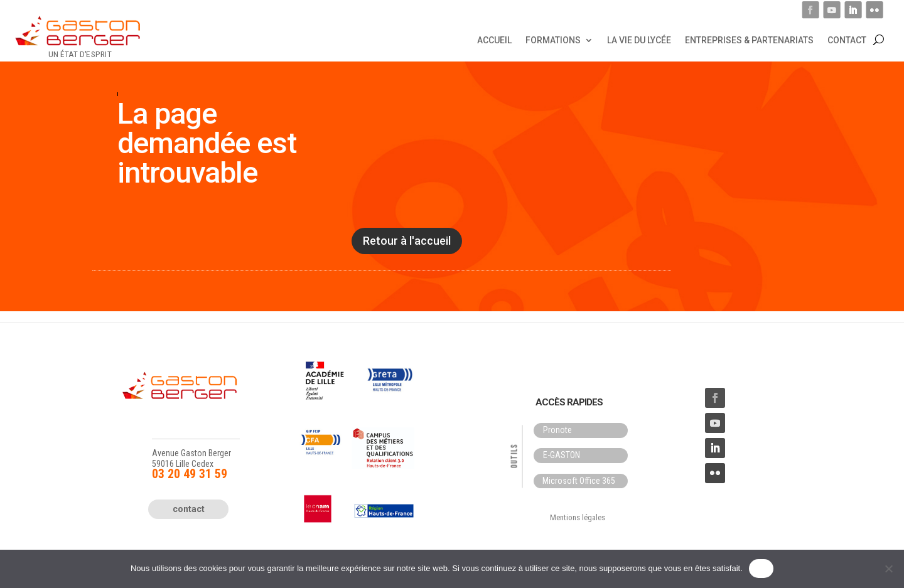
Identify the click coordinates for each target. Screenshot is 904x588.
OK (761, 568)
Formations (553, 40)
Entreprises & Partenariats (749, 40)
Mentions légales (578, 517)
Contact (847, 40)
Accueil (494, 40)
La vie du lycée (639, 40)
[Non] (888, 569)
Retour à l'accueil (407, 241)
